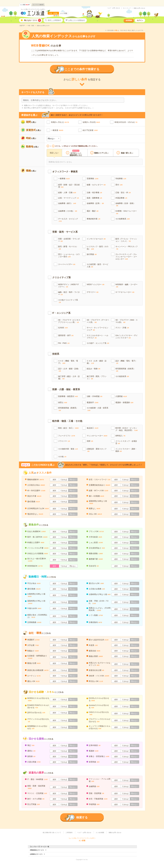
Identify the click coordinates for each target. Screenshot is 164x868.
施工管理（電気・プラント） (97, 377)
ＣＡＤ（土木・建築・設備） (97, 362)
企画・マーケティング (69, 198)
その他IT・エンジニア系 (98, 343)
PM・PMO (64, 343)
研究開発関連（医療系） (68, 409)
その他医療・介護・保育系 (98, 409)
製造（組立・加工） (68, 428)
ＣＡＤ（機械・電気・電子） (68, 362)
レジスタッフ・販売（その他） (98, 248)
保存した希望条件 (54, 20)
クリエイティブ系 (61, 277)
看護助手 (93, 402)
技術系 (56, 354)
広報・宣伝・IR (123, 193)
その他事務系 (123, 219)
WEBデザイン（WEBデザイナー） (69, 286)
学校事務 (121, 179)
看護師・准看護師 (124, 402)
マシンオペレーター (97, 436)
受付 (119, 185)
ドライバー (64, 441)
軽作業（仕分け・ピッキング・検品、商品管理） (127, 429)
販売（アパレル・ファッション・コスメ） (126, 240)
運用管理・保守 (66, 335)
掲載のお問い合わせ (139, 8)
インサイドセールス (96, 239)
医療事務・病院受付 (68, 396)
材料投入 (120, 436)
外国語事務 (121, 198)
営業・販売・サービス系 (65, 232)
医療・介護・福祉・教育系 (66, 389)
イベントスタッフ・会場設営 (126, 442)
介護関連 (121, 396)
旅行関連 (92, 254)
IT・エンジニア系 (61, 313)
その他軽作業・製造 (68, 449)
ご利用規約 (69, 832)
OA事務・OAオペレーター (126, 212)
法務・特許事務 (94, 193)
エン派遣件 (25, 5)
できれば (64, 480)
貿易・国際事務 (94, 198)
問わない (73, 480)
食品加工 (93, 428)
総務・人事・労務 (67, 193)
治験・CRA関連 (95, 396)
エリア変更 (64, 13)
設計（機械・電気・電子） (126, 362)
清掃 (90, 441)
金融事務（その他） (68, 211)
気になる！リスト (33, 20)
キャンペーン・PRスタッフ (127, 248)
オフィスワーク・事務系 (65, 172)
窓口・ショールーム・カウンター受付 (69, 255)
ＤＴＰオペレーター (125, 292)
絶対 (54, 480)
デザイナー (93, 292)
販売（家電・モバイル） (68, 248)
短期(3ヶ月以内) (89, 122)
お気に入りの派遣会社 (77, 20)
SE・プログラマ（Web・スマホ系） (127, 321)
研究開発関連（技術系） (125, 370)
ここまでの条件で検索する (82, 69)
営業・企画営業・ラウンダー (69, 240)
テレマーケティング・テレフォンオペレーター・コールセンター (126, 257)
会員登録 (129, 20)
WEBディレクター (96, 284)
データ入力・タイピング (68, 220)
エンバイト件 (38, 5)
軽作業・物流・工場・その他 (67, 421)
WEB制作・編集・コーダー (126, 286)
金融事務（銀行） (67, 203)
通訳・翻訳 (93, 211)
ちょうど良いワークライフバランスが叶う (33, 9)
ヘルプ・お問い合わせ (114, 8)
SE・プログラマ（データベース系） (98, 321)
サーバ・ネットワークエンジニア (98, 329)
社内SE (63, 328)
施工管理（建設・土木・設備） (69, 377)
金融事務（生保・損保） (125, 204)
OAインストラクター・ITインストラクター (127, 337)
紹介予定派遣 (88, 130)
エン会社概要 (100, 832)
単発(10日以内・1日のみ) (125, 122)
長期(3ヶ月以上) (57, 122)
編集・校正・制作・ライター (69, 293)
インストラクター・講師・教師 (126, 450)
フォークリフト (67, 436)
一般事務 (64, 179)
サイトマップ (127, 8)
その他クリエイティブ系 (68, 301)
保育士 (63, 402)
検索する (82, 817)
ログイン (140, 20)
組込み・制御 (94, 369)
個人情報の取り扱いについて (52, 832)
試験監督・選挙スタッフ (97, 450)
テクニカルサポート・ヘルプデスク (98, 337)
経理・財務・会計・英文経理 (69, 186)
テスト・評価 (122, 328)
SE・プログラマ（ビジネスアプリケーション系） (69, 321)
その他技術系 (122, 376)
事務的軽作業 (94, 219)
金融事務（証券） (95, 203)
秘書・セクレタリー (96, 185)
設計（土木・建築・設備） (69, 370)
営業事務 (93, 179)
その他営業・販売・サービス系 (98, 265)
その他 (62, 457)
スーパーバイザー (67, 264)
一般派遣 (55, 130)
